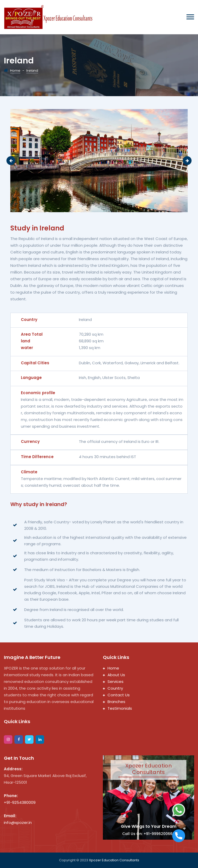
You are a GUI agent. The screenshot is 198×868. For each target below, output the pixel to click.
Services (113, 681)
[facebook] (19, 739)
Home (15, 71)
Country (113, 688)
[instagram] (8, 739)
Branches (114, 702)
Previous (11, 161)
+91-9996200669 (159, 834)
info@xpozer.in (18, 822)
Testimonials (117, 708)
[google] (40, 739)
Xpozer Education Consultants (114, 860)
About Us (114, 675)
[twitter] (29, 739)
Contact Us (116, 695)
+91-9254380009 (20, 802)
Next (187, 161)
